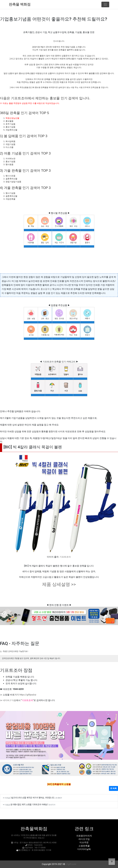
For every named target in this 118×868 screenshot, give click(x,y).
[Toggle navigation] (105, 4)
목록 (113, 788)
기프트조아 (65, 557)
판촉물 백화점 (20, 4)
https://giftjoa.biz (28, 695)
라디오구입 (84, 839)
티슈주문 (84, 842)
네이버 (6, 700)
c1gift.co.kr (71, 864)
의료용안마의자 (84, 836)
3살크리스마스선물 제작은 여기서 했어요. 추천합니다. (33, 798)
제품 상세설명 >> (59, 584)
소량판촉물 (84, 846)
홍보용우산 (46, 289)
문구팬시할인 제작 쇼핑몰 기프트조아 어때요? (29, 804)
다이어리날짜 (84, 849)
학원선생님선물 (12, 118)
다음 (14, 700)
